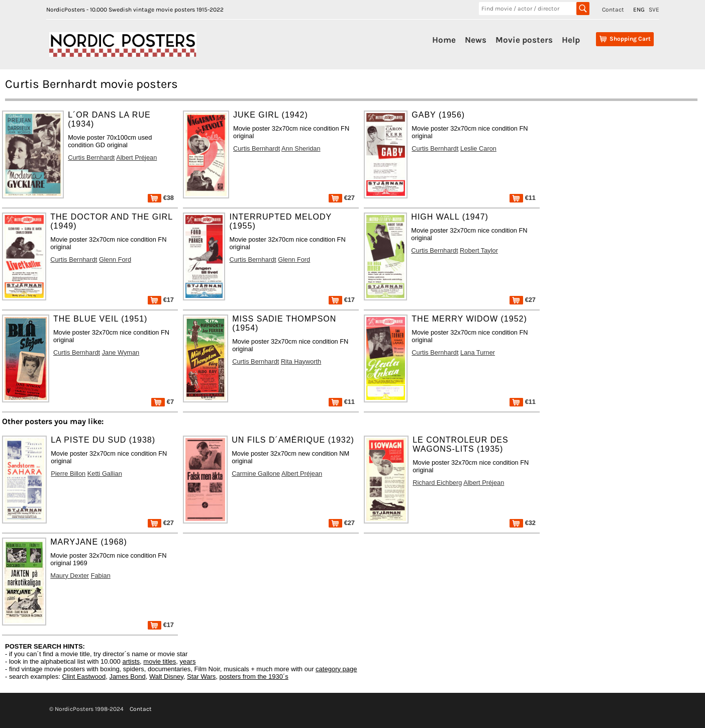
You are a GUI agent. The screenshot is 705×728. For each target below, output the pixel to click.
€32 (523, 523)
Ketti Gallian (105, 474)
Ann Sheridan (301, 148)
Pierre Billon (68, 474)
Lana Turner (478, 352)
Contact (613, 10)
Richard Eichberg (437, 483)
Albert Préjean (136, 158)
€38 (161, 198)
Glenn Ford (115, 259)
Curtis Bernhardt (91, 158)
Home (444, 40)
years (188, 661)
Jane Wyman (121, 352)
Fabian (101, 576)
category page (336, 669)
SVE (654, 10)
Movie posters (524, 40)
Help (571, 40)
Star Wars (201, 677)
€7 (163, 402)
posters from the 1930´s (254, 677)
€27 (342, 198)
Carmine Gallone (256, 474)
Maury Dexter (70, 576)
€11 (523, 198)
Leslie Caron (478, 148)
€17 (161, 300)
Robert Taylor (479, 250)
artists (131, 661)
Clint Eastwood (84, 677)
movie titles (160, 661)
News (476, 40)
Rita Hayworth (301, 361)
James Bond (127, 677)
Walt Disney (166, 677)
